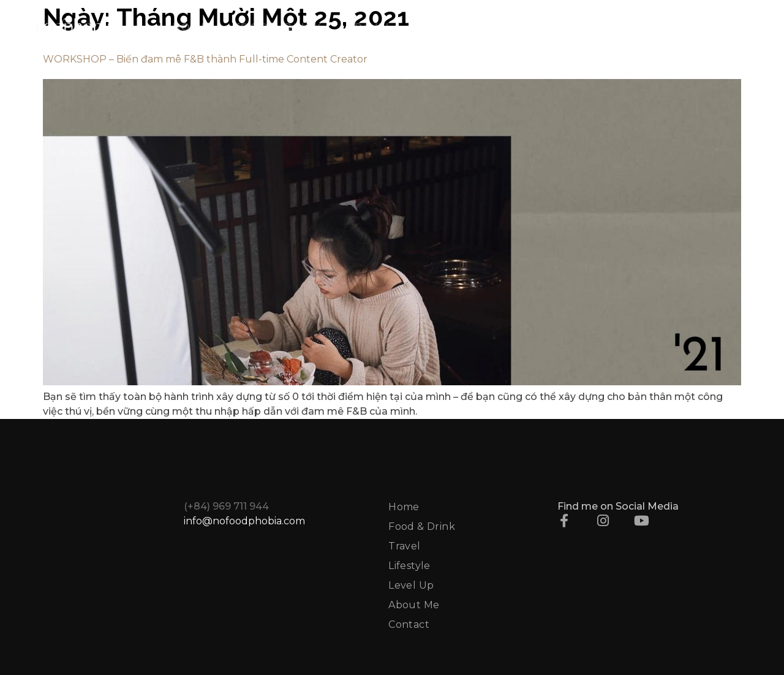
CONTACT (708, 27)
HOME (190, 27)
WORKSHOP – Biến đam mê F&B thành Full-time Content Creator (205, 59)
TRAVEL (370, 27)
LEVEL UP (536, 27)
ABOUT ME (624, 27)
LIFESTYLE (449, 27)
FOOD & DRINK (278, 27)
